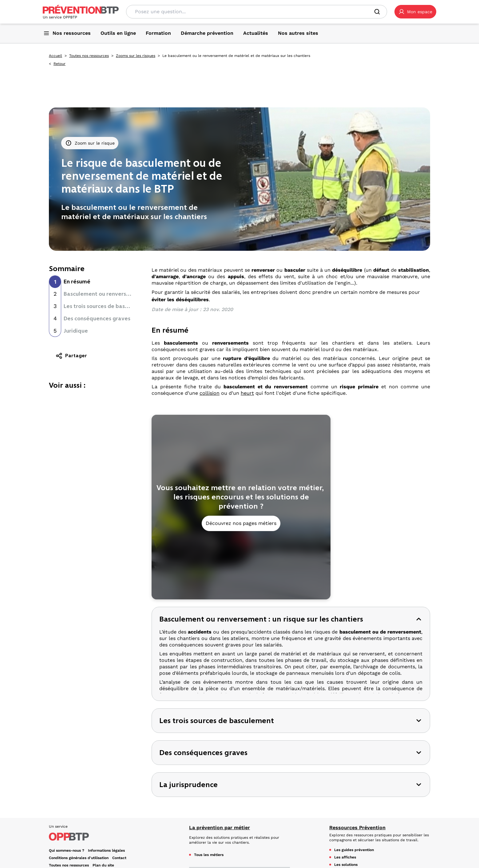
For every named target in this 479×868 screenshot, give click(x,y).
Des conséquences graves (97, 318)
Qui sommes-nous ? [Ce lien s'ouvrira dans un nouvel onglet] (67, 785)
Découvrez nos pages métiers (241, 523)
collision (210, 393)
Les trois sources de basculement (107, 306)
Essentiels (202, 812)
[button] (415, 12)
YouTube (60, 834)
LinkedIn (89, 827)
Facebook (61, 827)
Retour (59, 64)
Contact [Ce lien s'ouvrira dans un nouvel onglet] (119, 792)
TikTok (115, 827)
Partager (71, 356)
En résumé (77, 282)
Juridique (76, 331)
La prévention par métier (220, 762)
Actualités (342, 821)
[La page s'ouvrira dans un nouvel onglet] (415, 12)
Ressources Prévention (357, 762)
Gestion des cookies (67, 807)
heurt (247, 393)
